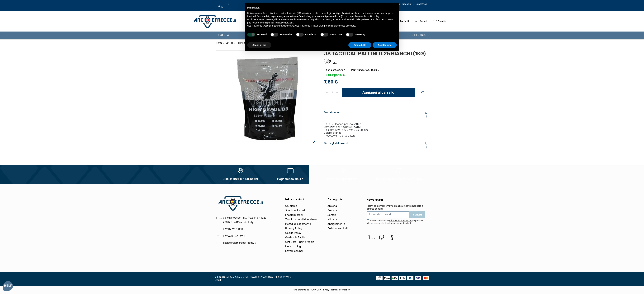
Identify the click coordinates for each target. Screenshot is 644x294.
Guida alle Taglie (295, 237)
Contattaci (421, 4)
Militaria (332, 219)
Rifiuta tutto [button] (360, 45)
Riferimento (331, 70)
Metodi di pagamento (298, 224)
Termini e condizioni (341, 290)
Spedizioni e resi (295, 210)
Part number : (359, 70)
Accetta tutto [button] (385, 45)
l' (401, 220)
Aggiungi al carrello (378, 92)
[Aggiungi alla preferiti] (422, 92)
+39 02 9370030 (233, 229)
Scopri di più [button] (259, 45)
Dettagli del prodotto (376, 143)
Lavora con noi (294, 251)
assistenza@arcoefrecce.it (239, 243)
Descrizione (376, 113)
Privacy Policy (294, 228)
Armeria (332, 210)
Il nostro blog (293, 246)
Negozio (407, 4)
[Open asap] (8, 286)
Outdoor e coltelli (338, 228)
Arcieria (332, 206)
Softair (332, 215)
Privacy (326, 290)
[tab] (376, 115)
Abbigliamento (336, 224)
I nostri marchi (294, 215)
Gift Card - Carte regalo (300, 242)
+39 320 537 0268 (234, 236)
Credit (218, 280)
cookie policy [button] (373, 16)
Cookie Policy (293, 233)
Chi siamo (291, 206)
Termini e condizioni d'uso (301, 219)
